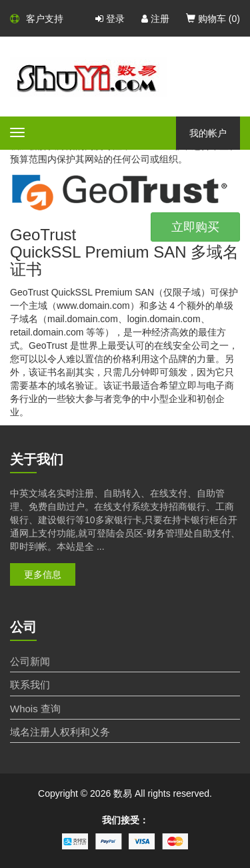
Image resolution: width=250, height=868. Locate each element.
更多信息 (43, 574)
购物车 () (213, 19)
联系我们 (30, 685)
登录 (110, 19)
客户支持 (37, 19)
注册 (155, 19)
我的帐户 (208, 133)
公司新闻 (30, 661)
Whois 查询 (35, 709)
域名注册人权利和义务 (60, 732)
